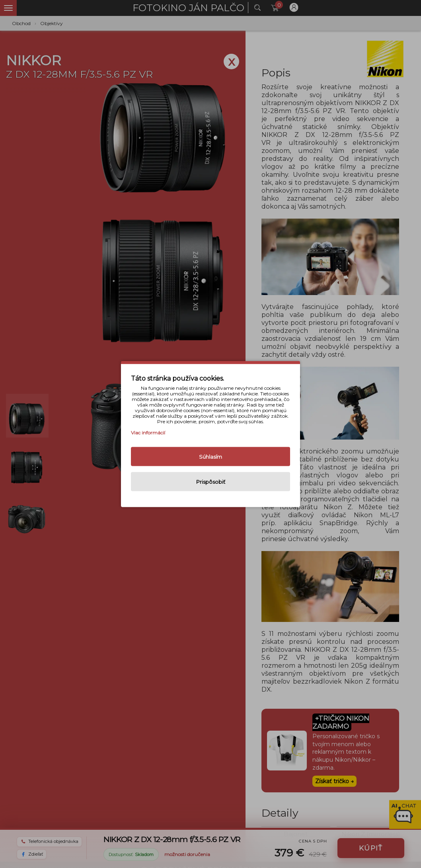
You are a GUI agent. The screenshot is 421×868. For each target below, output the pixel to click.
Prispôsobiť (211, 482)
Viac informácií (148, 433)
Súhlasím (210, 457)
